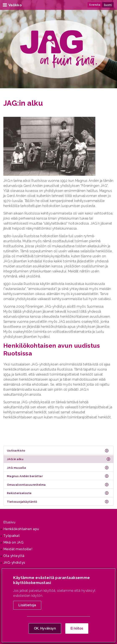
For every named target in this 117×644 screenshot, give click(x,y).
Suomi (108, 5)
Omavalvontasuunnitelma (26, 485)
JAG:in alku (15, 459)
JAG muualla (16, 468)
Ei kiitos (77, 629)
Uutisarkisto (16, 450)
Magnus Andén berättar (25, 476)
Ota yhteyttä (14, 556)
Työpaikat (12, 536)
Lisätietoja (27, 606)
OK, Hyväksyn (45, 629)
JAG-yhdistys (14, 563)
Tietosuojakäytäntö (22, 502)
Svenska (95, 5)
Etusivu (9, 522)
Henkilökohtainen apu (21, 529)
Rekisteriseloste (19, 493)
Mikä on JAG (13, 542)
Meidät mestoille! (18, 549)
